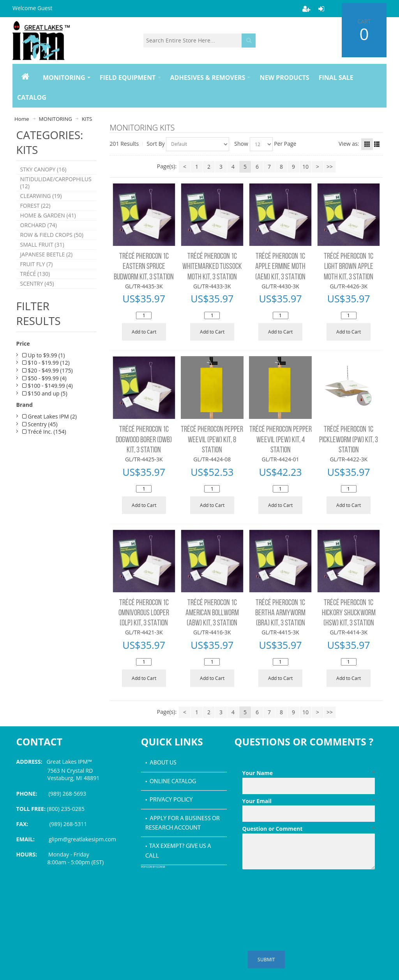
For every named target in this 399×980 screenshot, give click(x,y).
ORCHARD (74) (39, 233)
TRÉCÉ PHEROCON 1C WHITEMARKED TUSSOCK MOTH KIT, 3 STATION (212, 267)
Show (241, 144)
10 (305, 167)
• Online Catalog (171, 782)
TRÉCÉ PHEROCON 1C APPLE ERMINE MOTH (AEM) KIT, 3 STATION (280, 267)
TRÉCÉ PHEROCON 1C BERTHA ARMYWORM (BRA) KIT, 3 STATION (280, 613)
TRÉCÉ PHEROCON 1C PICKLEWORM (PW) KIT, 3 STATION (349, 440)
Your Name (309, 773)
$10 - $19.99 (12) (46, 378)
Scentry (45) (40, 439)
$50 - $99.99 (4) (44, 393)
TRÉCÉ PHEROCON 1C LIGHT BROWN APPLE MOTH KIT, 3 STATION (349, 267)
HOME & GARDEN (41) (48, 222)
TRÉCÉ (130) (35, 287)
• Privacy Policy (169, 800)
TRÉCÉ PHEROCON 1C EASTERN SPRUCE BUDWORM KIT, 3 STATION (144, 267)
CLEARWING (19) (41, 200)
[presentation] (302, 892)
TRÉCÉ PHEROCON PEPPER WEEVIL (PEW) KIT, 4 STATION (281, 440)
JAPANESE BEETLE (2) (47, 266)
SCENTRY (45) (37, 298)
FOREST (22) (35, 211)
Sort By (156, 144)
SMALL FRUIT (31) (42, 255)
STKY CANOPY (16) (43, 170)
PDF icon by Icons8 (153, 867)
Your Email (309, 801)
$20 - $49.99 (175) (48, 386)
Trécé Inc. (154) (44, 447)
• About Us (161, 763)
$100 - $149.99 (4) (48, 401)
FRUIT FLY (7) (37, 276)
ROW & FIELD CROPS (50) (52, 244)
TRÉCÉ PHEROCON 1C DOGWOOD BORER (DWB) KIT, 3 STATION (144, 440)
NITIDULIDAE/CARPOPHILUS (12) (56, 185)
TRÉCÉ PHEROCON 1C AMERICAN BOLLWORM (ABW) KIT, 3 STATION (212, 613)
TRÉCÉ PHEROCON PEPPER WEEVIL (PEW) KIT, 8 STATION (212, 440)
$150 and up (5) (45, 409)
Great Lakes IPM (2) (49, 432)
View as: (349, 144)
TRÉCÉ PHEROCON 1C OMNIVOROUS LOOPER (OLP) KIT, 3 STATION (144, 613)
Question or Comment (309, 829)
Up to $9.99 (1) (44, 370)
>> (330, 167)
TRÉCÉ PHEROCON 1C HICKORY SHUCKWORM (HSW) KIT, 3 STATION (349, 613)
